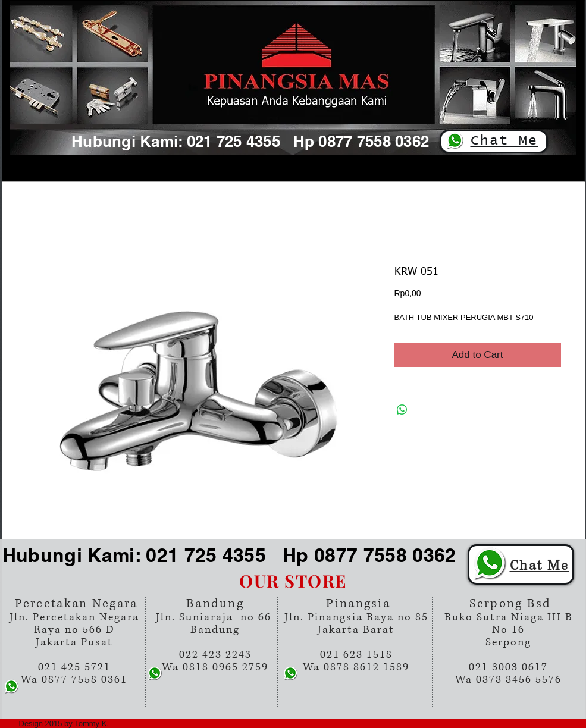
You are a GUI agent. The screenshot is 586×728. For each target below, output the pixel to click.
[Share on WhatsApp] (402, 410)
